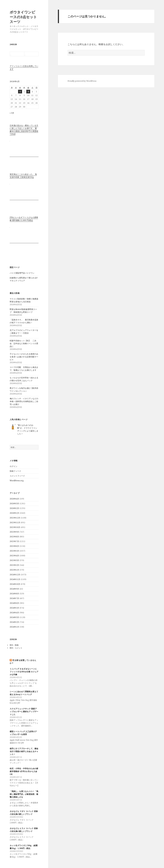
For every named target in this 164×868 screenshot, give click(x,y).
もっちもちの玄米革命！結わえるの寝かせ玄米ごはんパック (24, 379)
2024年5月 (14, 608)
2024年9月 (14, 589)
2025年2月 (14, 565)
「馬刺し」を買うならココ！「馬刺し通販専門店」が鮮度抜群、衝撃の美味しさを (24, 794)
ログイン (13, 466)
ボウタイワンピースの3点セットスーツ (23, 17)
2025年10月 (15, 527)
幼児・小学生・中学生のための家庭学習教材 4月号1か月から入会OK (24, 771)
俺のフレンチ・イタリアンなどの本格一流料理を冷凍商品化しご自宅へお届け (24, 401)
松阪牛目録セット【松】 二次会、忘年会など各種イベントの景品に (24, 343)
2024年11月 (15, 579)
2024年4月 (14, 613)
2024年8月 (14, 594)
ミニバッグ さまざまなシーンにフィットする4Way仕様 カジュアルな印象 (24, 672)
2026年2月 (14, 508)
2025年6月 (14, 546)
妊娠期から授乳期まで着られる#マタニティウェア (24, 279)
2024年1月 (14, 627)
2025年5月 (14, 551)
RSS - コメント (16, 648)
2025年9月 (14, 532)
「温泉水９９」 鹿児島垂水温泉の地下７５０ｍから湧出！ (24, 321)
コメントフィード (17, 476)
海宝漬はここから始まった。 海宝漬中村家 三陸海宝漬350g (23, 176)
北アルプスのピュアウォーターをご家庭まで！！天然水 (24, 332)
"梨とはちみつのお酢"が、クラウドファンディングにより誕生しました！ (28, 429)
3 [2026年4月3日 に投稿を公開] (28, 92)
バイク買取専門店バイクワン (22, 273)
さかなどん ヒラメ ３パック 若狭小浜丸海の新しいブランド (24, 830)
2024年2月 (14, 622)
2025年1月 (14, 570)
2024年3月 (14, 617)
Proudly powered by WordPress (82, 81)
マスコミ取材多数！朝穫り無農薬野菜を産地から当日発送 (24, 300)
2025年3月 (14, 560)
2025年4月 (14, 556)
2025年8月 (14, 537)
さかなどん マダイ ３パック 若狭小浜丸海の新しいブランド (24, 813)
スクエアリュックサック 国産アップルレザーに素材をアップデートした (24, 712)
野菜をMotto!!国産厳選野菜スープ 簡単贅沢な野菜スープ (23, 311)
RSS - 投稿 (14, 645)
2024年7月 (14, 598)
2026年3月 (14, 503)
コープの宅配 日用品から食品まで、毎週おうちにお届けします (25, 369)
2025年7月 (14, 541)
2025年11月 (15, 522)
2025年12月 (15, 518)
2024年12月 (15, 575)
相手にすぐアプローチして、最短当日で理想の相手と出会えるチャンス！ (24, 751)
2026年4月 (14, 499)
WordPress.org (17, 481)
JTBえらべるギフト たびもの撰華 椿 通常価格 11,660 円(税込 (24, 219)
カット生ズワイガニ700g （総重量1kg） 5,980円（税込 (24, 847)
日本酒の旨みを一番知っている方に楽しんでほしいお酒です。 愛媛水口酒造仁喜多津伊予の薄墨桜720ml (24, 130)
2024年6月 (14, 603)
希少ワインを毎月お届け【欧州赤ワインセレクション (24, 390)
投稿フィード (15, 471)
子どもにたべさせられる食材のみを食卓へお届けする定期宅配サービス (24, 357)
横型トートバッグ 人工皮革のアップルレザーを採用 (23, 733)
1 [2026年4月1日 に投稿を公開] (20, 92)
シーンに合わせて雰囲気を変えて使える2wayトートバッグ (24, 693)
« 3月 (12, 113)
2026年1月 (14, 513)
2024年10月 (15, 584)
